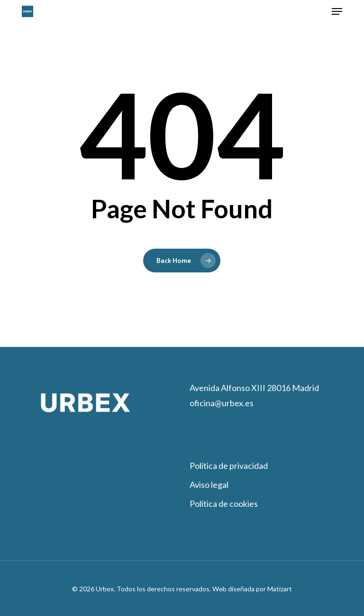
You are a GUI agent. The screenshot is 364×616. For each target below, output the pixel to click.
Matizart (279, 589)
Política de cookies (224, 504)
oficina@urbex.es (222, 403)
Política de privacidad (229, 466)
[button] (337, 11)
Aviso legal (209, 485)
